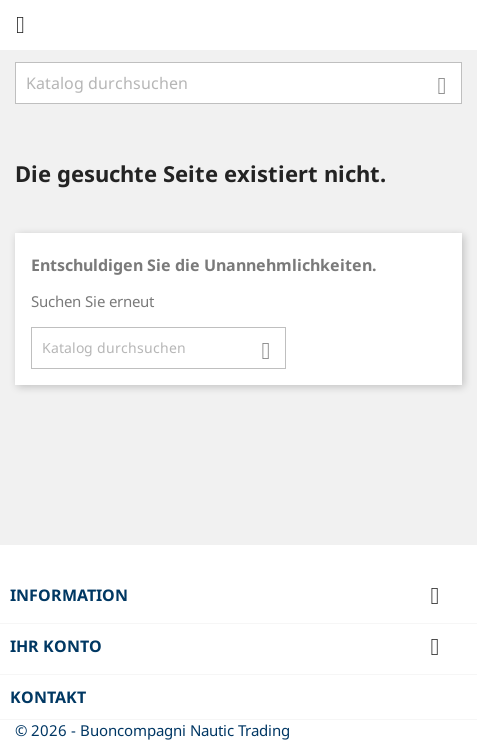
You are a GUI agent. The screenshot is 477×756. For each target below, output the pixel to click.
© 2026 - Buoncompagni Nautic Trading (152, 730)
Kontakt (48, 697)
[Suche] (238, 83)
